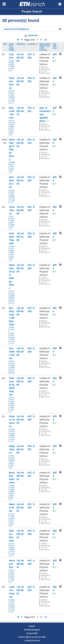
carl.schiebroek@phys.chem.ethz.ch (12, 196)
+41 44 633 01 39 (20, 180)
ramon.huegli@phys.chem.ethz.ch (12, 462)
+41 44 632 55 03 (20, 143)
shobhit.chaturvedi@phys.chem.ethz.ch (12, 405)
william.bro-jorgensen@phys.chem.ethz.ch (12, 335)
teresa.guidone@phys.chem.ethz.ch (12, 97)
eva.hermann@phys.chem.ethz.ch (12, 576)
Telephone (21, 44)
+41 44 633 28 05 (20, 268)
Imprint (32, 626)
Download (33, 35)
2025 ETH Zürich (33, 641)
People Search (32, 12)
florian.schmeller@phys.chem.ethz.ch (12, 367)
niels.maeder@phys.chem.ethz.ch (12, 520)
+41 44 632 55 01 (20, 476)
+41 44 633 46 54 (20, 420)
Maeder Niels (12, 508)
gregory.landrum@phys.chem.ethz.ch (12, 606)
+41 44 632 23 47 (20, 534)
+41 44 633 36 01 (20, 508)
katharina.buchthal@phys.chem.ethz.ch (12, 492)
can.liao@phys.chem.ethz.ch (12, 66)
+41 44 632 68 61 (20, 590)
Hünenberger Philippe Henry (12, 149)
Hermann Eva (12, 564)
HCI (30, 54)
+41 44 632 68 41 (20, 564)
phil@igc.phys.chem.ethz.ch (12, 167)
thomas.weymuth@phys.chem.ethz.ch (12, 128)
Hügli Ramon (12, 449)
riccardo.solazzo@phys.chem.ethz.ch (12, 550)
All (46, 40)
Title (5, 44)
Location (33, 44)
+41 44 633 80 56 (20, 311)
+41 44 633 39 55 (20, 81)
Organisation (45, 44)
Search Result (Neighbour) (16, 29)
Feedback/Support (32, 630)
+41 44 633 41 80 (20, 237)
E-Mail (12, 50)
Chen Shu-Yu (12, 210)
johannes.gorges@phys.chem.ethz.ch (12, 435)
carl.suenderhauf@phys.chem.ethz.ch (12, 297)
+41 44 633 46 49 (20, 58)
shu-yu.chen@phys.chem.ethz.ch (12, 222)
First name (12, 47)
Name (12, 44)
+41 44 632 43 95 (20, 449)
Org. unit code (55, 46)
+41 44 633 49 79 (20, 111)
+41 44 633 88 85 (20, 210)
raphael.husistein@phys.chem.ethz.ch (12, 253)
